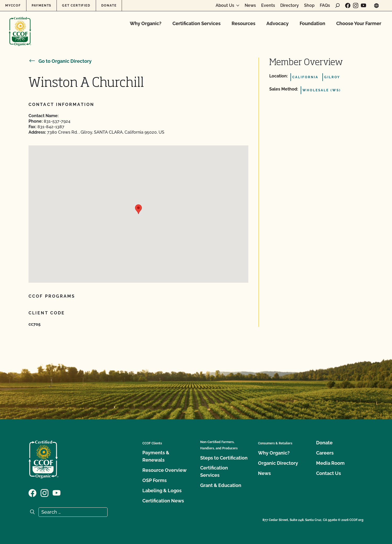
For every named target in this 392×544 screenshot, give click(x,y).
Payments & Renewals (156, 456)
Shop (309, 5)
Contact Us (329, 473)
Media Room (330, 463)
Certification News (163, 501)
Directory (290, 5)
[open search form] (338, 5)
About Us (225, 5)
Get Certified (76, 5)
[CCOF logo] (20, 26)
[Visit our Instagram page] (356, 5)
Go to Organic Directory (60, 61)
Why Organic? (146, 23)
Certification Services (197, 23)
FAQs (325, 5)
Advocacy (278, 23)
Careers (325, 453)
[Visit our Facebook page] (348, 5)
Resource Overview (164, 470)
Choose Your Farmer (359, 23)
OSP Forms (155, 480)
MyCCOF (13, 5)
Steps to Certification (224, 458)
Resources (243, 23)
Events (268, 5)
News (250, 5)
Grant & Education (221, 485)
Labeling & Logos (162, 491)
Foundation (312, 23)
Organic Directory (278, 463)
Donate (109, 5)
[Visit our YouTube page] (363, 5)
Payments (41, 5)
